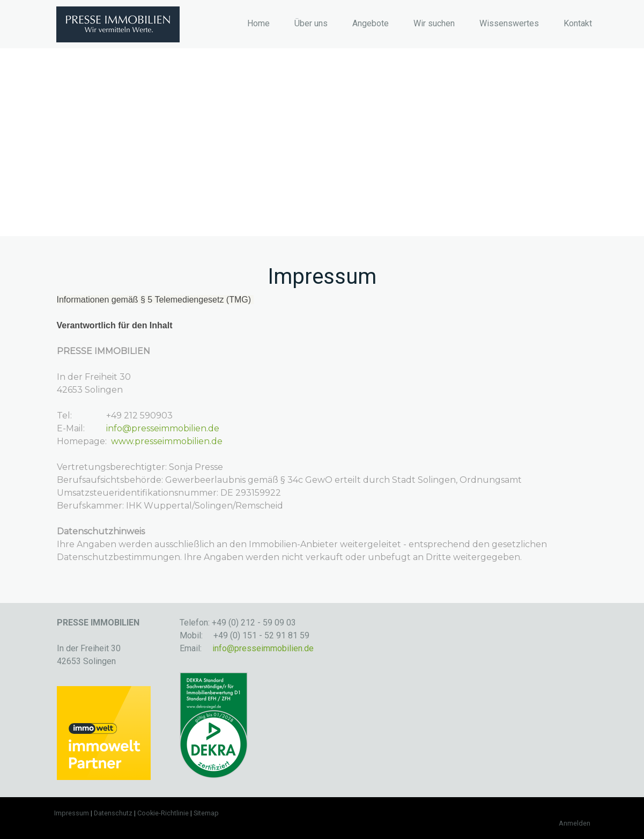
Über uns (311, 23)
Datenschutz (113, 813)
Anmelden (575, 823)
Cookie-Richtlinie (163, 813)
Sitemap (206, 813)
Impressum (72, 813)
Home (258, 23)
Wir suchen (434, 23)
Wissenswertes (509, 23)
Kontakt (578, 23)
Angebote (371, 23)
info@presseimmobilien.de (163, 428)
